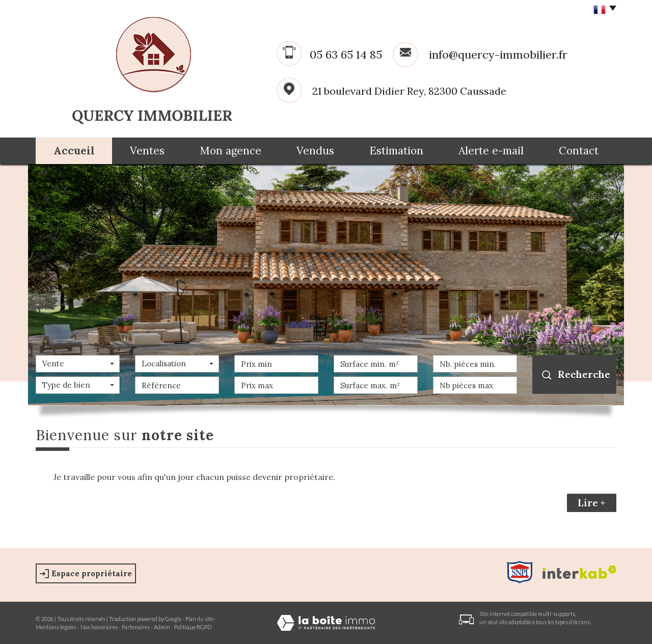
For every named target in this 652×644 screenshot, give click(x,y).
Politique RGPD (193, 627)
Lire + (592, 503)
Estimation (396, 151)
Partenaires (136, 627)
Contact (579, 151)
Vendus (315, 151)
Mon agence (230, 151)
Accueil (74, 151)
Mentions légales (56, 627)
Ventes (147, 151)
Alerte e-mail (491, 151)
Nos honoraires (99, 627)
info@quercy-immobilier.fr (498, 55)
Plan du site (199, 619)
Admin (162, 627)
